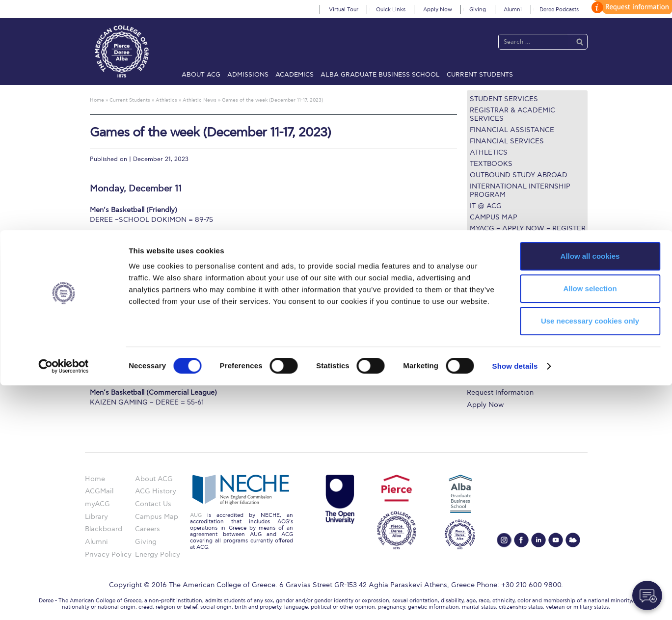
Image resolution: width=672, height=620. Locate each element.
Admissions (248, 75)
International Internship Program (520, 190)
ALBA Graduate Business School (380, 75)
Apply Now (438, 10)
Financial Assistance (512, 130)
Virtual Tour (344, 10)
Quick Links (391, 10)
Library (478, 345)
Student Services (504, 99)
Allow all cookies (590, 491)
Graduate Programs (499, 321)
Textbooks (491, 164)
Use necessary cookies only (590, 555)
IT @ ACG (486, 206)
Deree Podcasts (559, 10)
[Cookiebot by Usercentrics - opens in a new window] (64, 601)
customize (630, 7)
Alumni (513, 10)
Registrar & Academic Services (512, 114)
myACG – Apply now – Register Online (528, 233)
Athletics (489, 152)
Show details (515, 601)
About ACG (201, 75)
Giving (478, 10)
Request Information (500, 392)
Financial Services (507, 141)
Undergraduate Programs (508, 309)
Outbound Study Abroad (519, 175)
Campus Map (494, 217)
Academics (295, 75)
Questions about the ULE (519, 248)
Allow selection (590, 523)
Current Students (480, 75)
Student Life (487, 381)
